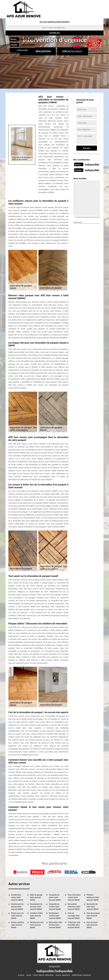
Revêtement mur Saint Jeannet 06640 (37, 925)
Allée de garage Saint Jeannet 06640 (36, 897)
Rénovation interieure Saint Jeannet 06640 (74, 907)
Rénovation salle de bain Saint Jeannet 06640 (56, 925)
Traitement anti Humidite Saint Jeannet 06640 (74, 925)
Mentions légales (82, 975)
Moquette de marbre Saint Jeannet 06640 (55, 907)
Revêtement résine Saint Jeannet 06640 (17, 897)
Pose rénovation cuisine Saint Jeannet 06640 (74, 897)
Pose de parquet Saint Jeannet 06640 (93, 916)
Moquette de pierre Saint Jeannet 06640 (55, 897)
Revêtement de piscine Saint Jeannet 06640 (17, 907)
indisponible (28, 39)
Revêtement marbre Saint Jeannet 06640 (55, 916)
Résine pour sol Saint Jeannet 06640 (17, 916)
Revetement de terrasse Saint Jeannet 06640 (36, 907)
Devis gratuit (63, 975)
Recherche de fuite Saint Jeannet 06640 (92, 907)
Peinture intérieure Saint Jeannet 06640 (93, 897)
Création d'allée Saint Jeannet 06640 (36, 916)
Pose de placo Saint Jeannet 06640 (92, 925)
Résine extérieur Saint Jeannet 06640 (18, 925)
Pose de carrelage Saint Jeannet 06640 (74, 916)
